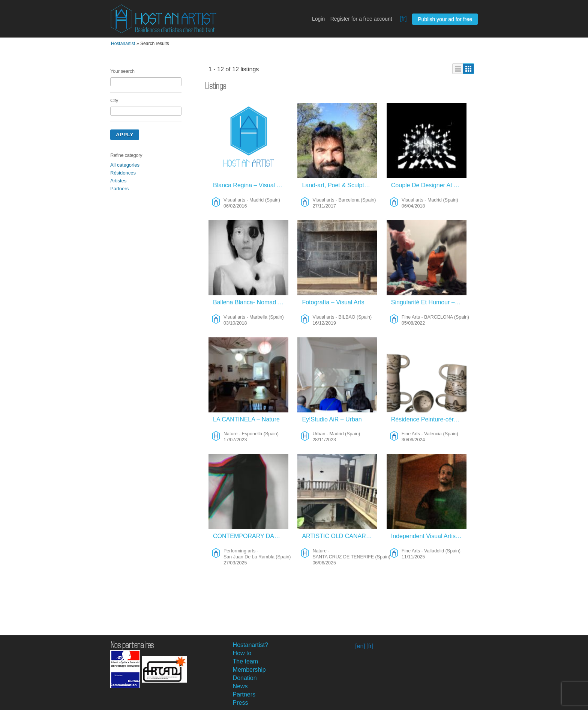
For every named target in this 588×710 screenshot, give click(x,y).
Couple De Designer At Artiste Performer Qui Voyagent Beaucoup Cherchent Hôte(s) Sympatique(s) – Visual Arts (429, 185)
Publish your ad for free (445, 19)
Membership (249, 670)
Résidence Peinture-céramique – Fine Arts (429, 419)
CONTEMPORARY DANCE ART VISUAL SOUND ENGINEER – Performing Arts (251, 536)
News (240, 686)
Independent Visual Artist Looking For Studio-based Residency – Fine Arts (429, 536)
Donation (245, 678)
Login (318, 19)
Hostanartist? (250, 645)
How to (242, 653)
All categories (125, 165)
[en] (360, 646)
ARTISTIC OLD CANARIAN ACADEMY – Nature (340, 536)
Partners (119, 189)
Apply (125, 135)
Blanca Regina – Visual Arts (250, 185)
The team (246, 661)
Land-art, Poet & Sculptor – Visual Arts (340, 185)
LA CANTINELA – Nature (246, 419)
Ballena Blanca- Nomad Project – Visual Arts (251, 302)
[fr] (403, 19)
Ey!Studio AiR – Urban (332, 419)
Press (241, 703)
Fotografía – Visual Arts (333, 302)
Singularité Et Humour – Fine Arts (429, 302)
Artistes (118, 181)
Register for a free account (361, 19)
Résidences (123, 173)
